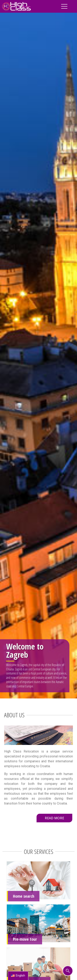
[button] (54, 818)
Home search (24, 896)
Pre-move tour (25, 939)
